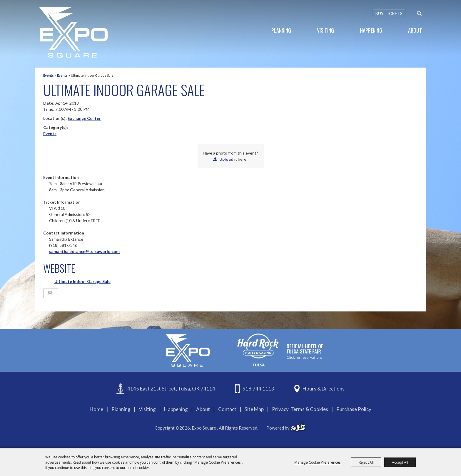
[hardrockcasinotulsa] (280, 350)
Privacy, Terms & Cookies (300, 409)
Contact (227, 409)
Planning (281, 30)
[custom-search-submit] (419, 13)
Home (96, 409)
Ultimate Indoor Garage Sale (82, 281)
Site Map (254, 409)
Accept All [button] (400, 462)
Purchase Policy (354, 409)
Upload (226, 159)
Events (49, 75)
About (415, 30)
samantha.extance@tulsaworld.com (84, 251)
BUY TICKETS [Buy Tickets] (389, 13)
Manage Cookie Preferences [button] (318, 462)
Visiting (325, 30)
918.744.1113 (258, 389)
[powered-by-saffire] (298, 427)
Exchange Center (84, 118)
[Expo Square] (74, 32)
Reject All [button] (366, 462)
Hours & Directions (324, 389)
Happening (371, 30)
